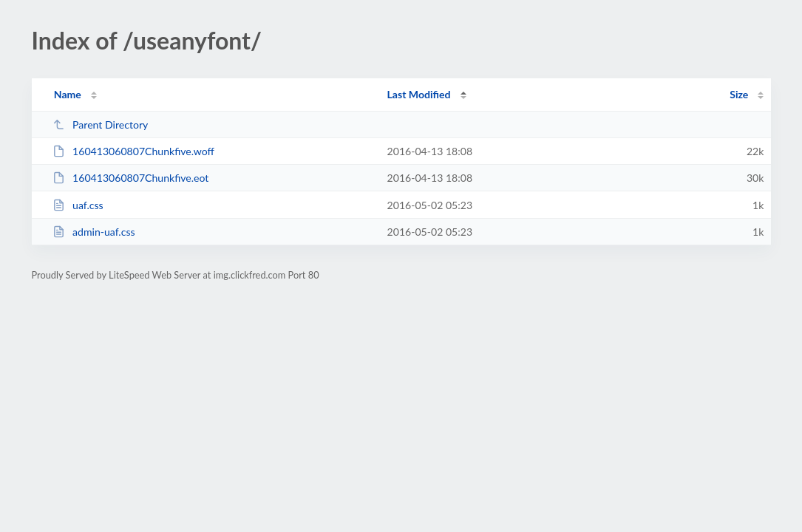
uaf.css (78, 205)
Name (68, 94)
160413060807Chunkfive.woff (133, 151)
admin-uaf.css (94, 232)
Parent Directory (101, 125)
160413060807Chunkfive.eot (131, 178)
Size (739, 94)
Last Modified (419, 94)
